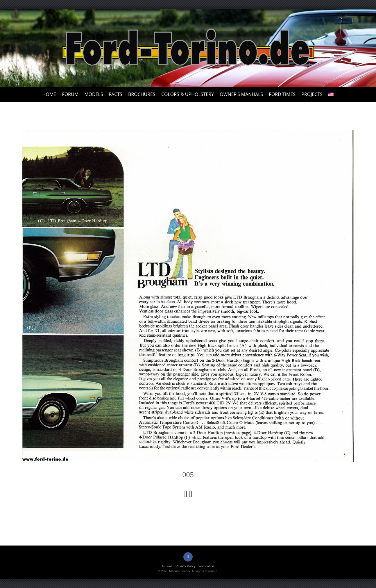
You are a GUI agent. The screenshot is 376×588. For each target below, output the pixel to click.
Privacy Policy (185, 566)
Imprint (167, 566)
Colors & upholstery (188, 94)
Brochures (142, 94)
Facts (116, 94)
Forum (70, 94)
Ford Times (282, 94)
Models (94, 94)
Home (49, 94)
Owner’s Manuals (241, 94)
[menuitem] (331, 94)
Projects (312, 94)
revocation (207, 566)
